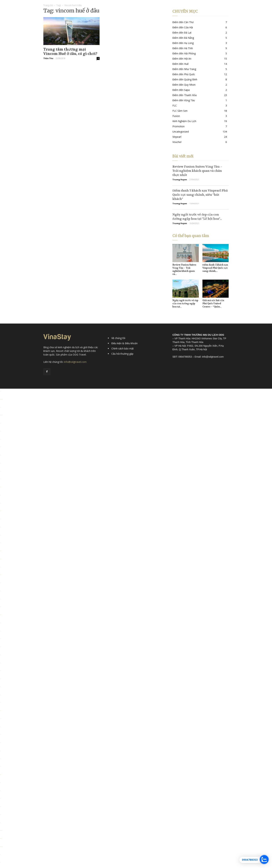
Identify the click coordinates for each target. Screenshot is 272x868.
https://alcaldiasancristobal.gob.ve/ (1, 399)
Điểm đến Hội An (182, 59)
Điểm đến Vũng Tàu (184, 100)
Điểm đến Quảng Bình (185, 79)
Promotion (178, 126)
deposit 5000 (1, 487)
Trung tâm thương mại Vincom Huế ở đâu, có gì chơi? (70, 52)
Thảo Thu (48, 58)
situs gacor (0, 455)
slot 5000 (0, 735)
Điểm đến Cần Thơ (183, 22)
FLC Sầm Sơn (180, 111)
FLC (175, 106)
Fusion (176, 116)
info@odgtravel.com (75, 362)
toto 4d (0, 863)
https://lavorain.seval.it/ (1, 839)
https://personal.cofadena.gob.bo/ (1, 847)
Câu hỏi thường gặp (122, 354)
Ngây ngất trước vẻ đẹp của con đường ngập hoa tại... (185, 303)
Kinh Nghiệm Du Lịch (184, 121)
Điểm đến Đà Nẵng (183, 38)
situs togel (0, 431)
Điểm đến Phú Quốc (184, 74)
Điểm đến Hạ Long (183, 43)
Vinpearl (177, 137)
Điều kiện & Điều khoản (124, 343)
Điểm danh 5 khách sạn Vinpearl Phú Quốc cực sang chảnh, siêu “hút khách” (200, 195)
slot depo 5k (0, 607)
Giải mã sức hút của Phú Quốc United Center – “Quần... (213, 303)
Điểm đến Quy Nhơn (184, 85)
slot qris (0, 519)
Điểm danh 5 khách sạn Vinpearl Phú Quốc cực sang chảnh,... (215, 268)
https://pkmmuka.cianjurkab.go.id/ (1, 415)
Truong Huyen (180, 179)
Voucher (177, 142)
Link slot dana (1, 575)
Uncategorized (181, 132)
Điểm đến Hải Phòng (184, 53)
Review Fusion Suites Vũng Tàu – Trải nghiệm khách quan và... (184, 269)
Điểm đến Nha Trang (184, 69)
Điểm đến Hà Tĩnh (183, 48)
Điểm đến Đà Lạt (182, 33)
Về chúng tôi (118, 338)
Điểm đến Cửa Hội (183, 27)
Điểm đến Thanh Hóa (184, 95)
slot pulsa (0, 423)
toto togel (0, 391)
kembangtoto (1, 623)
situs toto (0, 439)
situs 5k (0, 447)
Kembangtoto (1, 511)
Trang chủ (48, 5)
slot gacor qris (1, 543)
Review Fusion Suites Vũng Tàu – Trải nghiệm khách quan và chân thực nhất (197, 171)
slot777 (0, 479)
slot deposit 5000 (1, 551)
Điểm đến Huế (180, 64)
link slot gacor (1, 719)
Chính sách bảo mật (123, 348)
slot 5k (0, 495)
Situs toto (0, 407)
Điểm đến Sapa (181, 90)
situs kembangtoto (1, 559)
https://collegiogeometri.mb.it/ (1, 831)
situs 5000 (0, 807)
